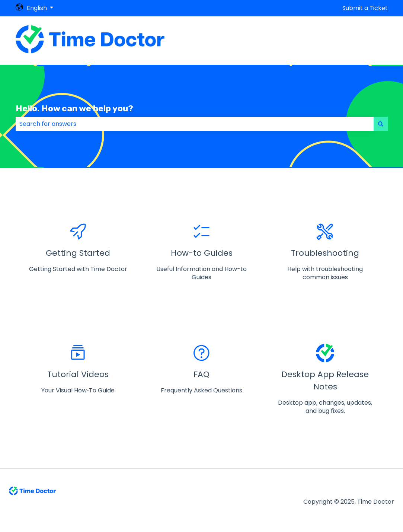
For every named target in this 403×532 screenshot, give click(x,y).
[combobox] (195, 124)
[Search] (381, 124)
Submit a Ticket (365, 8)
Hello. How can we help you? (74, 108)
